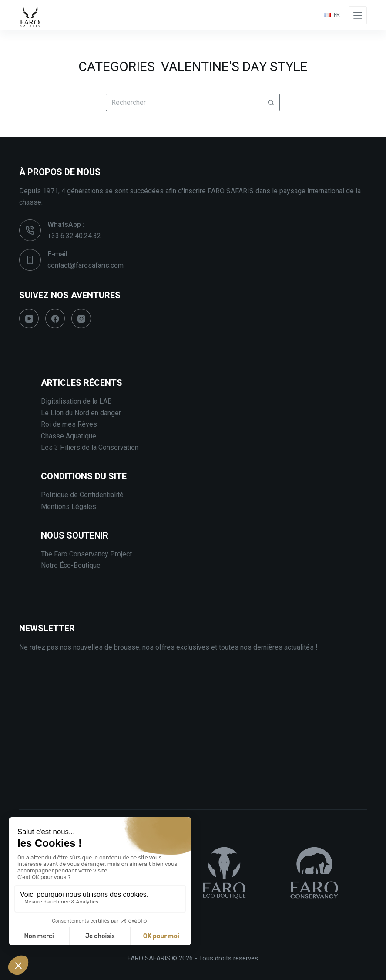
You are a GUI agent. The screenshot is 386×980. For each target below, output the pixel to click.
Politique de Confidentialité (82, 495)
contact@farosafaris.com (86, 265)
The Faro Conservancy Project (86, 554)
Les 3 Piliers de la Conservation (90, 447)
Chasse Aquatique (69, 436)
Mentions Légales (69, 507)
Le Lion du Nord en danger (81, 413)
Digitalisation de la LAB (76, 401)
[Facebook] (55, 318)
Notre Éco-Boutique (71, 565)
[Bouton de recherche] (271, 102)
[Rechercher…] (184, 102)
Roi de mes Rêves (69, 424)
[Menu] (358, 15)
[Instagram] (81, 318)
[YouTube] (29, 318)
